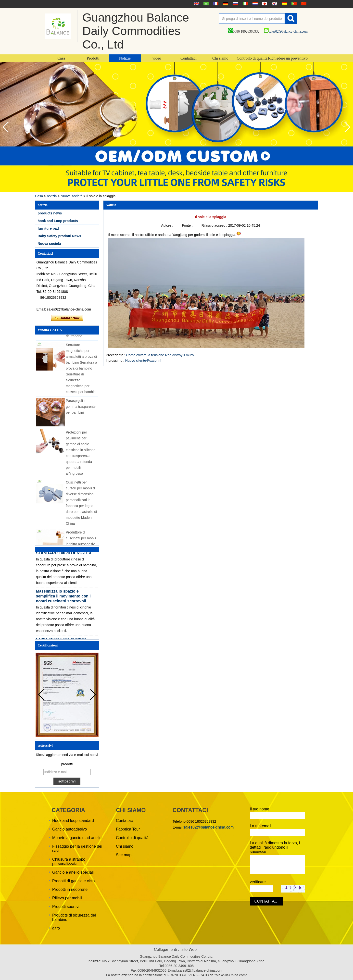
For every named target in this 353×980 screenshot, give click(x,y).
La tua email (260, 826)
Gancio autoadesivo (69, 829)
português (293, 4)
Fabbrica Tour (128, 829)
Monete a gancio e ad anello (77, 838)
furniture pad (48, 228)
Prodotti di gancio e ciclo (73, 881)
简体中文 (303, 4)
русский (235, 4)
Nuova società (72, 196)
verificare (258, 882)
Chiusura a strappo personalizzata (69, 862)
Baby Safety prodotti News (59, 236)
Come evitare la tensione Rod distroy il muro (160, 355)
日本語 (264, 4)
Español (284, 4)
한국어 (274, 4)
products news (50, 213)
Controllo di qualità (252, 58)
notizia (52, 196)
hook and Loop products (58, 221)
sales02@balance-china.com (286, 31)
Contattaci (189, 58)
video (157, 58)
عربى (205, 4)
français (215, 4)
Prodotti (93, 58)
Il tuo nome (259, 809)
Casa (61, 58)
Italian (245, 4)
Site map (124, 855)
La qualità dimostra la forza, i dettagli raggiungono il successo (275, 847)
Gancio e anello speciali (73, 872)
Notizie (125, 58)
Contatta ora (67, 318)
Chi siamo (220, 58)
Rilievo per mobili (67, 898)
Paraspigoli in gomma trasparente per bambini (81, 409)
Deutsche (225, 4)
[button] (347, 127)
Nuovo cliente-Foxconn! (143, 360)
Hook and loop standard (73, 821)
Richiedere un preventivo (288, 58)
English (196, 4)
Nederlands (254, 4)
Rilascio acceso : (215, 225)
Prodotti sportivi (66, 907)
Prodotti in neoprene (70, 889)
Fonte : (188, 225)
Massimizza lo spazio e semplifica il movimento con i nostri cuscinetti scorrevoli (63, 598)
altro (56, 928)
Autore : (168, 225)
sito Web (189, 949)
